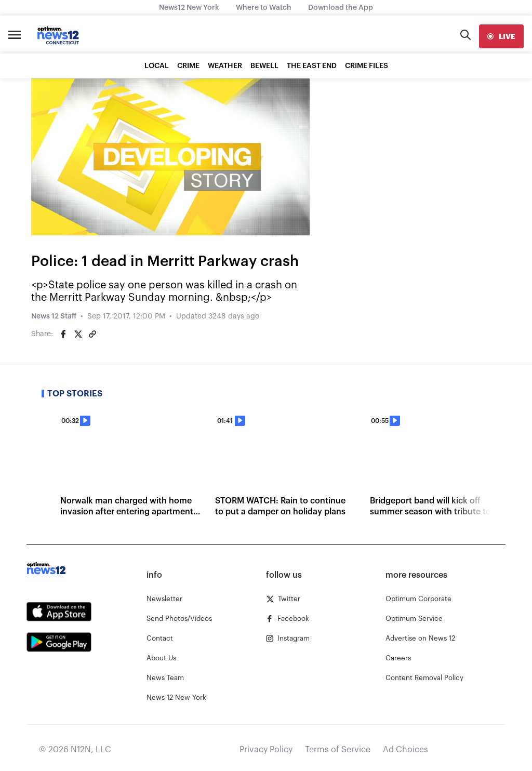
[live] (501, 36)
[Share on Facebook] (63, 334)
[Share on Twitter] (78, 334)
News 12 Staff (54, 316)
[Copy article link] (92, 334)
